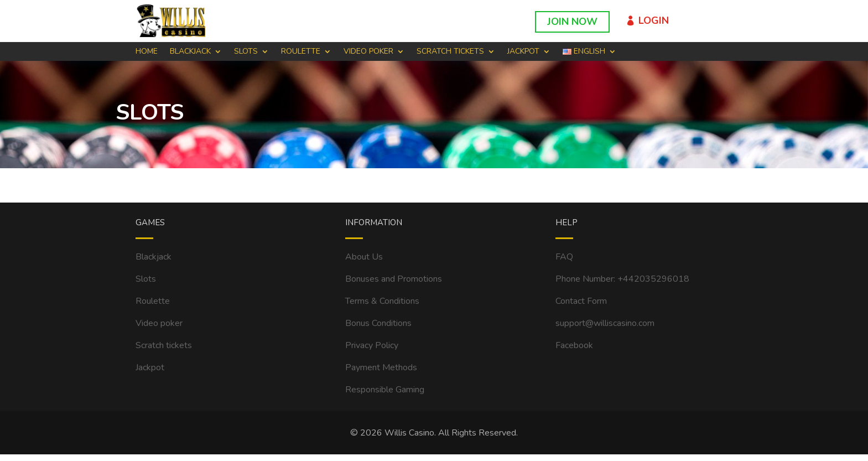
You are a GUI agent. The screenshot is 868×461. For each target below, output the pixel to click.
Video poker (159, 323)
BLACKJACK (190, 52)
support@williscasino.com (605, 323)
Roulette (153, 301)
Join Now (572, 22)
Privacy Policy (372, 345)
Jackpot (523, 52)
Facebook (574, 345)
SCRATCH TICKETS (450, 52)
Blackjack (154, 257)
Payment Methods (381, 367)
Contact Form (581, 301)
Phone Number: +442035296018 (622, 279)
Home (147, 52)
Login (654, 20)
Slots (146, 279)
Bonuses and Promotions (394, 279)
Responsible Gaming (385, 390)
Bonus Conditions (378, 323)
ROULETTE (301, 52)
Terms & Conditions (382, 301)
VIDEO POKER (368, 52)
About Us (364, 257)
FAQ (564, 257)
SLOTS (246, 52)
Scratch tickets (164, 345)
